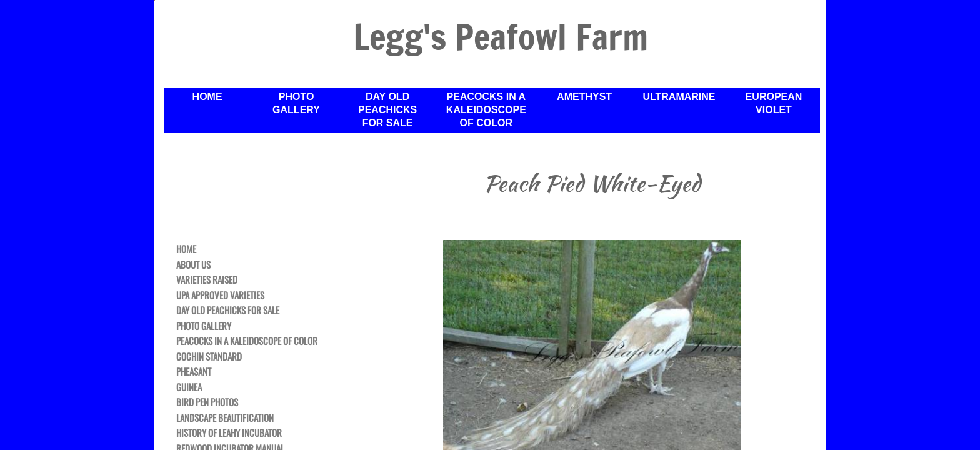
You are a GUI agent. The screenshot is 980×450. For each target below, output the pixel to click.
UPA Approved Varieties (220, 296)
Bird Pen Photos (207, 402)
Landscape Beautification (225, 418)
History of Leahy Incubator (229, 433)
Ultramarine (679, 97)
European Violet (774, 103)
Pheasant (194, 372)
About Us (193, 265)
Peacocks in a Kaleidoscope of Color (486, 110)
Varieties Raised (207, 280)
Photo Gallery (296, 103)
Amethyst (584, 97)
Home (207, 97)
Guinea (189, 387)
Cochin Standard (209, 357)
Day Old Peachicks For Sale (387, 110)
